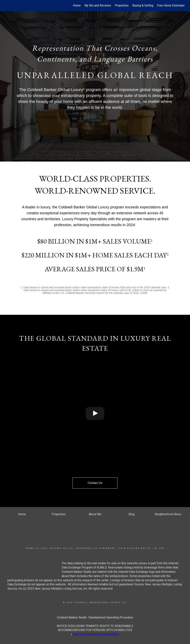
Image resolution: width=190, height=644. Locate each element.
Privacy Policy (61, 548)
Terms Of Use (36, 548)
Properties (122, 5)
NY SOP (159, 548)
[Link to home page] (7, 6)
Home (77, 5)
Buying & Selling (143, 5)
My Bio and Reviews (98, 5)
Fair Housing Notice (135, 548)
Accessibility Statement (96, 548)
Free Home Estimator (171, 5)
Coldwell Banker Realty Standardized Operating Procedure (95, 617)
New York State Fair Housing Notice (96, 634)
